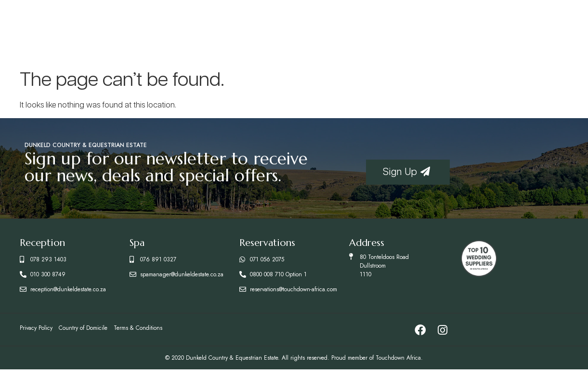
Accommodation (126, 30)
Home (61, 30)
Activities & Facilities (370, 30)
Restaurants (209, 30)
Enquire (537, 30)
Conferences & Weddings (467, 30)
